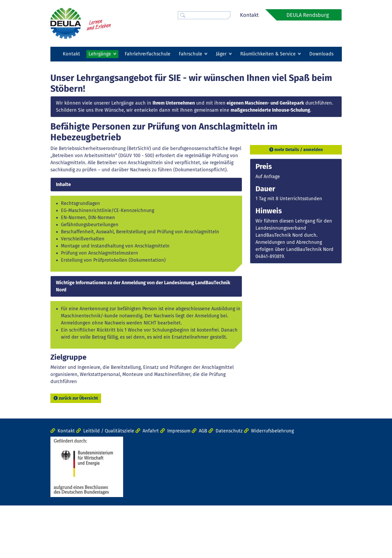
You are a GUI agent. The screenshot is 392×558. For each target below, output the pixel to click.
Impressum (179, 484)
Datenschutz (229, 484)
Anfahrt (151, 484)
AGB (203, 484)
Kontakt (249, 15)
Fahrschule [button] (191, 54)
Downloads (321, 54)
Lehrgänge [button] (100, 54)
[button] (72, 91)
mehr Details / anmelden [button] (296, 202)
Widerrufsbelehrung (272, 484)
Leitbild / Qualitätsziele (109, 484)
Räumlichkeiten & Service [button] (269, 54)
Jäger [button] (222, 54)
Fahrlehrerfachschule (148, 54)
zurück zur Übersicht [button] (76, 451)
